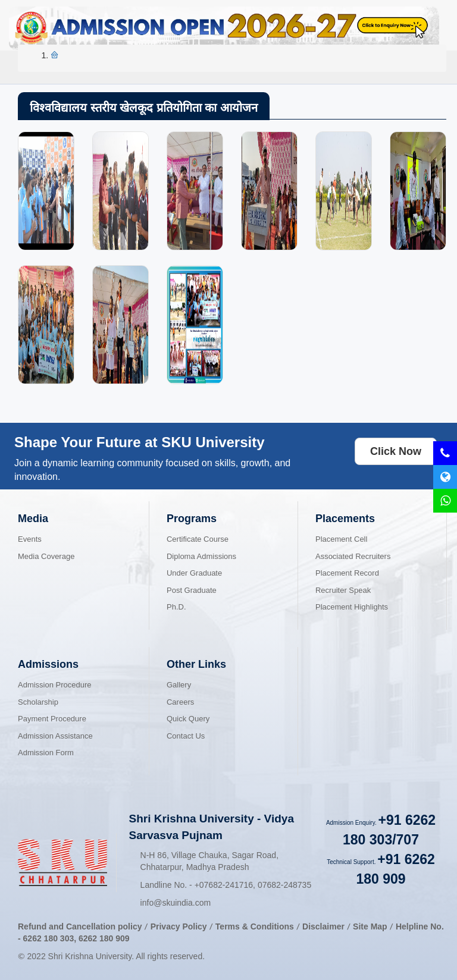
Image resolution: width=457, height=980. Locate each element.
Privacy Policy (179, 926)
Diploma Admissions (201, 556)
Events (30, 539)
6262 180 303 (49, 938)
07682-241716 (224, 885)
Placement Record (347, 573)
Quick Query (188, 719)
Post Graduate (192, 590)
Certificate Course (198, 539)
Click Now (396, 451)
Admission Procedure (55, 685)
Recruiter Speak (343, 590)
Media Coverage (46, 556)
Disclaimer (323, 926)
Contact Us (186, 736)
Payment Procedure (52, 719)
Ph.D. (176, 607)
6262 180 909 (104, 938)
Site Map (370, 926)
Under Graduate (194, 573)
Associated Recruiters (353, 556)
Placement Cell (341, 539)
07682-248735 (284, 885)
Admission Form (46, 753)
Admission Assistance (55, 736)
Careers (180, 702)
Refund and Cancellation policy (80, 926)
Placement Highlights (352, 607)
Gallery (179, 685)
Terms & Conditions (256, 926)
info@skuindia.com (176, 903)
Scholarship (38, 702)
